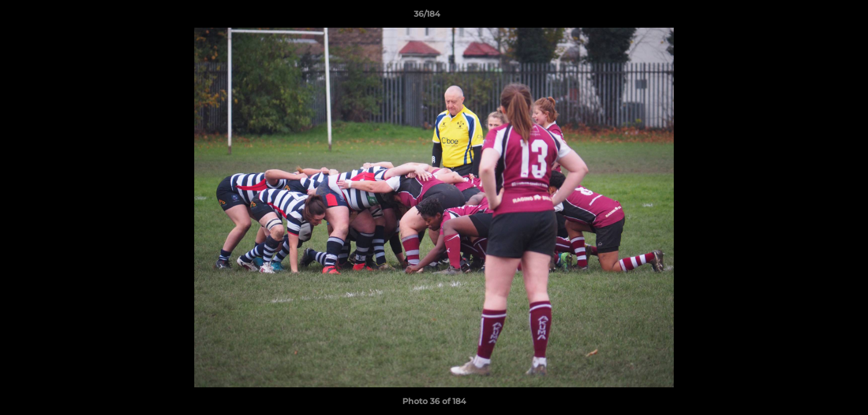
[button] (820, 17)
